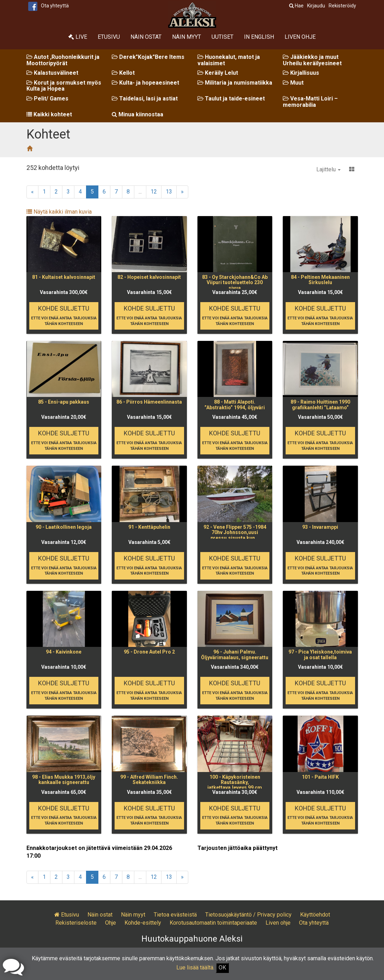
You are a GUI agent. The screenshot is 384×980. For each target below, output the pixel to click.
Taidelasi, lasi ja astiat (145, 99)
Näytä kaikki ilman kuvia (59, 212)
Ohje (111, 923)
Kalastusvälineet (52, 73)
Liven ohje (300, 37)
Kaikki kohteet (49, 114)
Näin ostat (146, 37)
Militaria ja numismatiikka (235, 83)
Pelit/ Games (47, 99)
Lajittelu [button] (328, 169)
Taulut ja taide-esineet (231, 99)
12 (154, 192)
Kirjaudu (316, 6)
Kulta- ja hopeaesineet (145, 83)
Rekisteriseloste (76, 923)
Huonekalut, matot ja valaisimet (229, 60)
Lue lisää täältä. (195, 967)
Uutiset (223, 37)
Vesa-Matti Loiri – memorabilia (310, 102)
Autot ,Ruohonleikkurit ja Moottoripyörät (63, 60)
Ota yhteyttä (55, 6)
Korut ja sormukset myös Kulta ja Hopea (64, 86)
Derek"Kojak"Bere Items (148, 57)
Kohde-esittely (143, 923)
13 (169, 192)
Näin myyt (187, 37)
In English (259, 37)
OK (222, 967)
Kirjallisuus (301, 73)
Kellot (123, 73)
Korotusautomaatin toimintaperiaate (213, 923)
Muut (293, 83)
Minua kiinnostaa (138, 114)
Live (78, 37)
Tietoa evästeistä (175, 915)
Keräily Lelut (218, 73)
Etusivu (109, 37)
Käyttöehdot (315, 915)
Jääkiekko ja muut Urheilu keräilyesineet (312, 60)
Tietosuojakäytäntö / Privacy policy (248, 915)
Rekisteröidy (342, 6)
